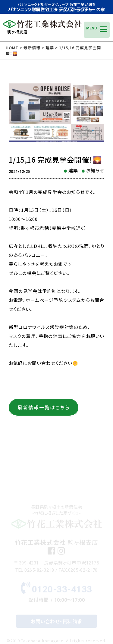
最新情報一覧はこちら (44, 407)
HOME (12, 48)
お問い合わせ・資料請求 (56, 621)
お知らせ (95, 170)
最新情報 (32, 48)
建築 (73, 170)
